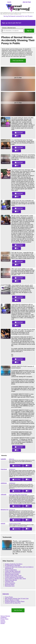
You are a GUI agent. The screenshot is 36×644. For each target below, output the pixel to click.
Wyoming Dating (10, 584)
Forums (3, 620)
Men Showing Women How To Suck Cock (17, 598)
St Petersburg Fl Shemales (13, 565)
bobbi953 (3, 459)
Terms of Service (5, 616)
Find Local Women (18, 61)
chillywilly (4, 495)
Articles (3, 623)
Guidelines (4, 617)
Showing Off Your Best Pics (13, 603)
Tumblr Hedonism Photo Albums (14, 577)
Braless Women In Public (12, 600)
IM (17, 136)
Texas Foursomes (10, 583)
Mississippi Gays (10, 586)
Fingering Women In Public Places (15, 601)
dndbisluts (4, 483)
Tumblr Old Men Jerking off (13, 571)
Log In (9, 2)
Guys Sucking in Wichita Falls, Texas (15, 579)
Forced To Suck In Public (15, 523)
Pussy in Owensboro (11, 570)
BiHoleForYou (5, 510)
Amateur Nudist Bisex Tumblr (13, 576)
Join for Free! (27, 2)
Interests (6, 594)
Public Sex (12, 459)
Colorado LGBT (9, 581)
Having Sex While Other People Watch (18, 494)
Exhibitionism (12, 469)
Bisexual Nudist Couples (12, 574)
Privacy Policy (4, 619)
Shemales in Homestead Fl (13, 573)
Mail (19, 133)
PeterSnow (4, 469)
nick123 (3, 523)
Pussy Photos (9, 597)
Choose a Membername (9, 28)
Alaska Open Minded (11, 580)
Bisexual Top (12, 510)
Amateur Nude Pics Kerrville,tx (14, 564)
